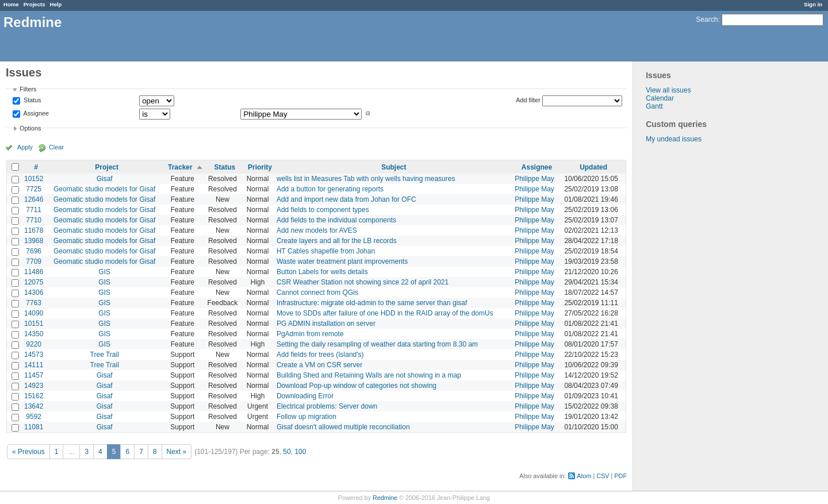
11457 (34, 375)
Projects (34, 4)
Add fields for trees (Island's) (320, 355)
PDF (620, 476)
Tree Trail (105, 355)
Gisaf (105, 179)
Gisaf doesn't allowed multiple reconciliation (343, 427)
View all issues (668, 90)
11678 (34, 230)
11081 (34, 427)
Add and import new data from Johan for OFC (346, 199)
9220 (34, 344)
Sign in (813, 4)
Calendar (660, 98)
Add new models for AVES (317, 230)
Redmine (385, 498)
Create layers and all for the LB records (337, 241)
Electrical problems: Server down (327, 406)
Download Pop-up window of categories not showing (356, 386)
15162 (34, 396)
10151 (34, 324)
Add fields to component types (323, 210)
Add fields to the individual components (336, 220)
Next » (177, 452)
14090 (34, 313)
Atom (584, 476)
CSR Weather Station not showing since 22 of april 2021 (363, 282)
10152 (34, 179)
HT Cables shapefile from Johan (326, 251)
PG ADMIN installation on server (326, 324)
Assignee (35, 113)
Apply (25, 147)
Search (707, 20)
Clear (56, 147)
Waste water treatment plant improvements (342, 261)
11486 (34, 272)
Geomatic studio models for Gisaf (104, 189)
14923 (34, 386)
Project (107, 167)
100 (300, 452)
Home (11, 4)
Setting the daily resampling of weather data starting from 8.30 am (377, 344)
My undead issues (674, 139)
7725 (34, 189)
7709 (34, 261)
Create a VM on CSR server (319, 365)
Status (32, 101)
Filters (28, 89)
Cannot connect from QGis (317, 293)
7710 (34, 220)
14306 (34, 293)
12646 (34, 199)
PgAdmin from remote (310, 334)
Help (56, 4)
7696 (34, 251)
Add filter (528, 100)
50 (287, 452)
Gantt (654, 106)
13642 (34, 406)
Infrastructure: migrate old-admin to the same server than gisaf (372, 303)
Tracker (180, 167)
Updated (593, 167)
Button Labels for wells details (322, 272)
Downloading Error (305, 396)
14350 (34, 334)
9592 (34, 417)
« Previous (28, 452)
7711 (34, 210)
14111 (34, 365)
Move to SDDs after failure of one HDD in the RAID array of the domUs (385, 313)
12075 (34, 282)
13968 (34, 241)
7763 (34, 303)
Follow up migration (306, 417)
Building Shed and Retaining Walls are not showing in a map (369, 375)
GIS (104, 272)
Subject (394, 167)
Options (30, 128)
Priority (260, 167)
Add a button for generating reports (330, 189)
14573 (34, 355)
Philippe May (534, 179)
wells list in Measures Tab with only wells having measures (366, 179)
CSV (603, 476)
